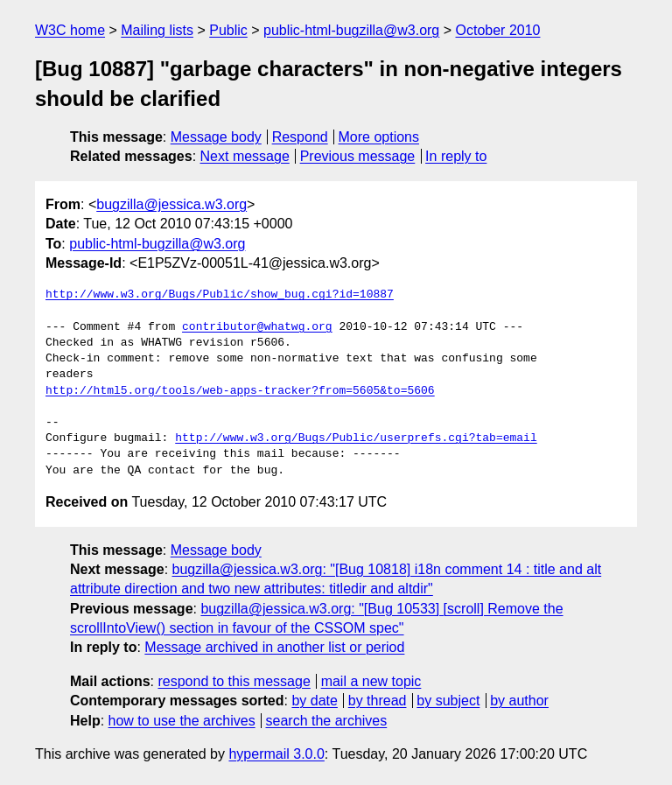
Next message (245, 156)
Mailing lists (157, 30)
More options (379, 137)
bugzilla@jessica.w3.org (171, 204)
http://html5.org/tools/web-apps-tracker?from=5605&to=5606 (240, 391)
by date (314, 701)
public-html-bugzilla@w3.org (351, 30)
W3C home (70, 30)
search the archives (327, 721)
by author (519, 701)
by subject (448, 701)
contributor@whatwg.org (257, 327)
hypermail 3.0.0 (276, 754)
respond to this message (234, 681)
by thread (378, 701)
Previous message (358, 156)
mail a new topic (371, 681)
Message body (216, 137)
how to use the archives (182, 721)
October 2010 (498, 30)
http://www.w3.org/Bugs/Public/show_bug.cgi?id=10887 (220, 295)
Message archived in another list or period (274, 647)
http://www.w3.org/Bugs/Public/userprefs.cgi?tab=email (356, 438)
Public (228, 30)
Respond (300, 137)
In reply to (456, 156)
